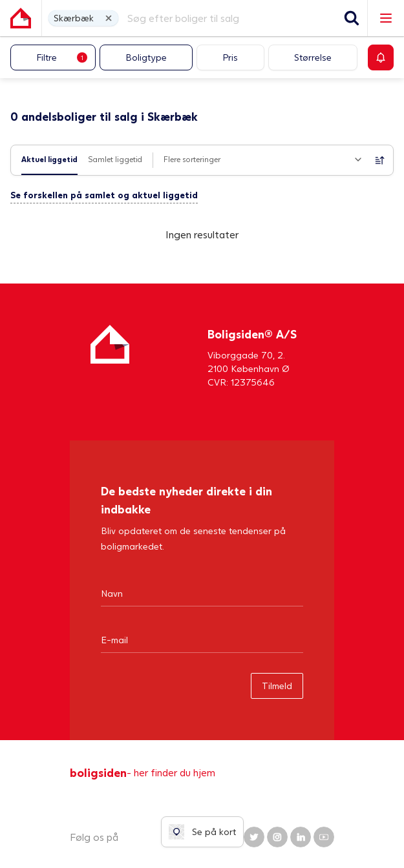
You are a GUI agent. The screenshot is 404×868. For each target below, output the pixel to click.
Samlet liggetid (115, 159)
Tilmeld (277, 686)
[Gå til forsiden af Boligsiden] (21, 18)
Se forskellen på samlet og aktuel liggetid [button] (104, 195)
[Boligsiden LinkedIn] (301, 837)
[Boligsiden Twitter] (254, 837)
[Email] (202, 639)
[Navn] (202, 593)
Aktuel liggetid (49, 159)
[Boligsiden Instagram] (277, 837)
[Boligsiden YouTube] (324, 837)
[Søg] (352, 18)
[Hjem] (110, 357)
